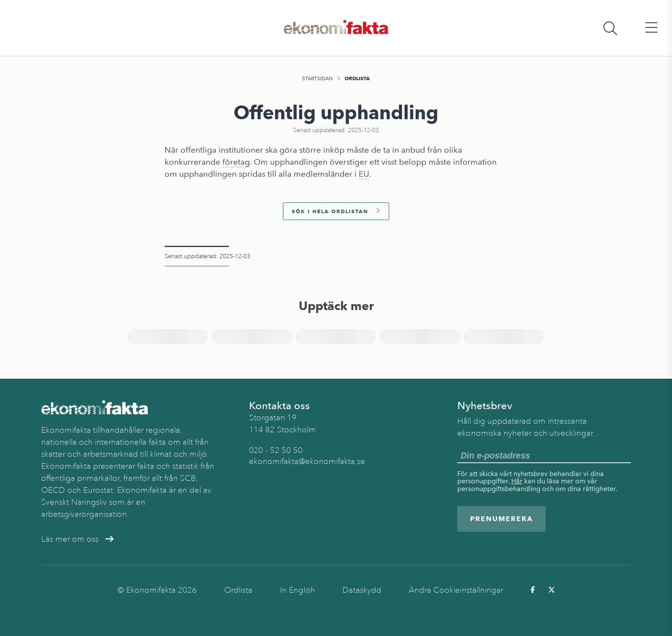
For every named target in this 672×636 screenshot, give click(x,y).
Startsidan (317, 78)
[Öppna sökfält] (610, 28)
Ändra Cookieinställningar (456, 590)
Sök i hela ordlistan (336, 211)
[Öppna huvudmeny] (651, 28)
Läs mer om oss (77, 539)
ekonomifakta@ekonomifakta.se (307, 461)
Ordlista (357, 78)
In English (297, 590)
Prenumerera (502, 519)
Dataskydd (362, 590)
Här (517, 481)
